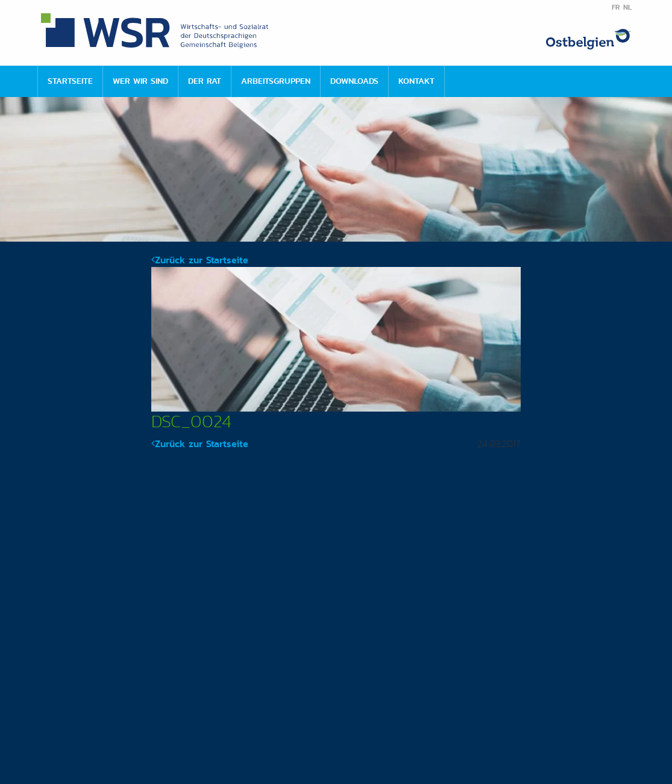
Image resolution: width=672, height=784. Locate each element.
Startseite (70, 81)
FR (616, 7)
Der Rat (205, 81)
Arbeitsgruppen (276, 81)
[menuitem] (70, 81)
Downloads (354, 81)
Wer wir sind (140, 81)
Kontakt (416, 81)
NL (627, 7)
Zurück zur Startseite (200, 260)
